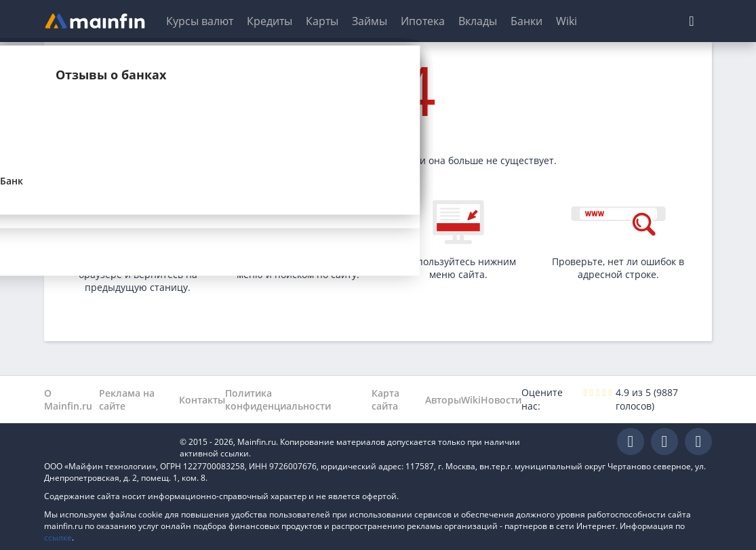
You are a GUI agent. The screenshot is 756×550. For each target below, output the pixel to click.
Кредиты (270, 21)
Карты (322, 21)
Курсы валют (200, 21)
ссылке (58, 537)
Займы (370, 21)
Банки (526, 21)
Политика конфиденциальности (278, 399)
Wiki (566, 21)
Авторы (443, 400)
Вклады (478, 21)
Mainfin (105, 442)
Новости (501, 400)
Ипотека (423, 21)
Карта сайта (385, 399)
